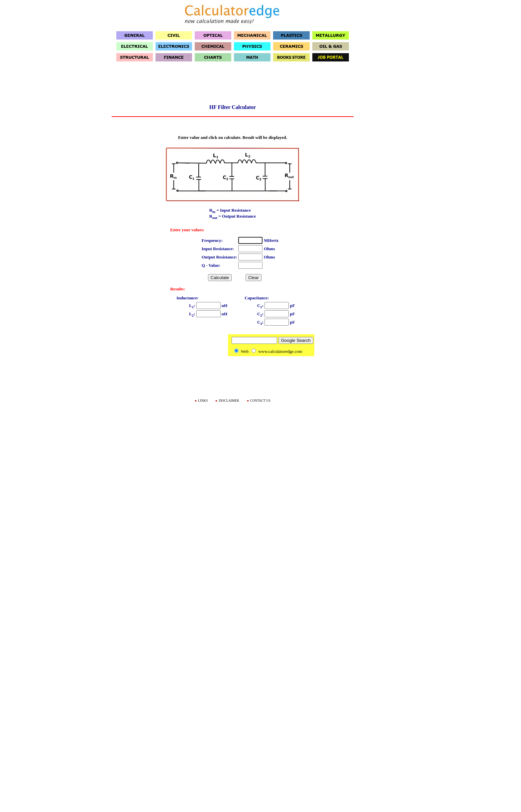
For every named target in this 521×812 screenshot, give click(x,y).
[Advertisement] (233, 85)
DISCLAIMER (229, 401)
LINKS (203, 401)
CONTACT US (260, 401)
